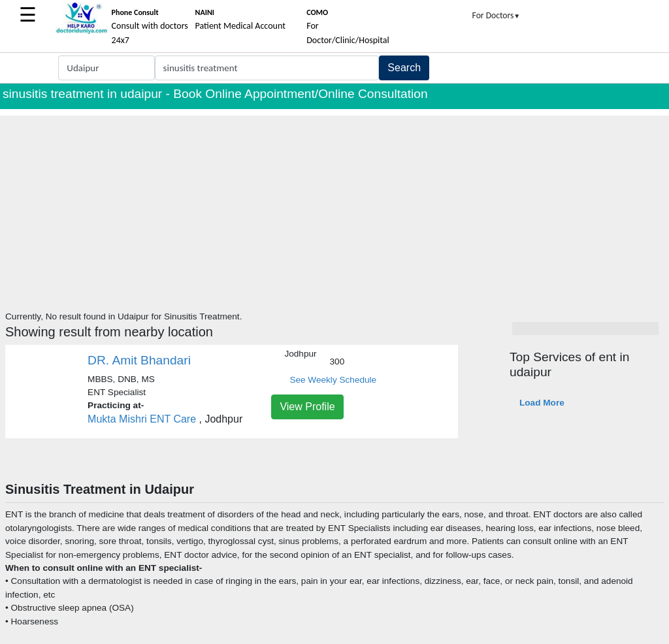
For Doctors (497, 15)
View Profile (307, 407)
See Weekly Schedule (333, 380)
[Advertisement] (334, 207)
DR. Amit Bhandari (139, 360)
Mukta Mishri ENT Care (142, 419)
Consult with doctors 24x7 (150, 27)
